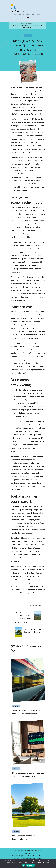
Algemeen (28, 36)
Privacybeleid (31, 865)
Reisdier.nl (18, 11)
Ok (24, 865)
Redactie (17, 54)
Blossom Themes (38, 856)
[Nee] (54, 863)
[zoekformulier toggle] (44, 17)
